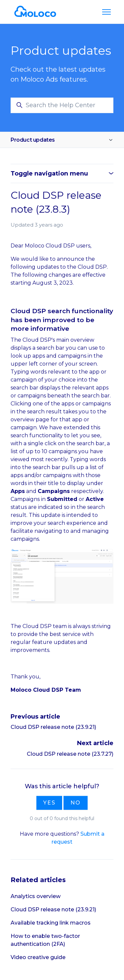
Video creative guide (38, 957)
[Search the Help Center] (62, 105)
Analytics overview (36, 896)
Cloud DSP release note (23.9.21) (53, 727)
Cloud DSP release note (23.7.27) (70, 754)
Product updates (33, 140)
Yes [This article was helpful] (49, 803)
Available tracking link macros (51, 923)
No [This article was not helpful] (76, 803)
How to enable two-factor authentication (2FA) (45, 940)
